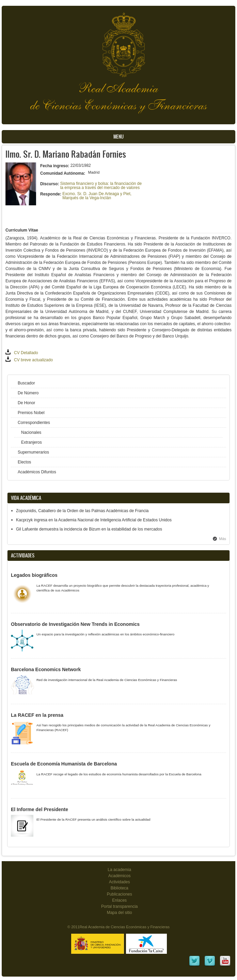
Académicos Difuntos (37, 472)
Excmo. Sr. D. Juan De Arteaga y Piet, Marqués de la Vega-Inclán (97, 196)
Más (223, 539)
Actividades (119, 882)
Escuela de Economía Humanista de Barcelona (64, 764)
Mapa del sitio (120, 913)
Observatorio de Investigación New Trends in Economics (75, 624)
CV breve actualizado (33, 360)
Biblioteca (120, 888)
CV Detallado (26, 353)
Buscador (26, 383)
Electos (24, 462)
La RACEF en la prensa (37, 715)
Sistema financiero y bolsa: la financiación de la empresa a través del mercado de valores (101, 186)
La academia (119, 870)
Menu (118, 137)
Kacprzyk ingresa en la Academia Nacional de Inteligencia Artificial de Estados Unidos (94, 520)
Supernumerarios (33, 452)
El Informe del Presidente (39, 809)
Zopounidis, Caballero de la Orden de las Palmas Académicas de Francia (82, 511)
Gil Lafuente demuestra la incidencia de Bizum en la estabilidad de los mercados (89, 529)
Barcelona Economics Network (46, 669)
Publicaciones (120, 894)
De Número (28, 393)
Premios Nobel (31, 413)
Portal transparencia (120, 906)
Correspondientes (34, 423)
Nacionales (31, 432)
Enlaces (119, 900)
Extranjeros (31, 442)
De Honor (26, 403)
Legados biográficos (34, 575)
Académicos (119, 876)
